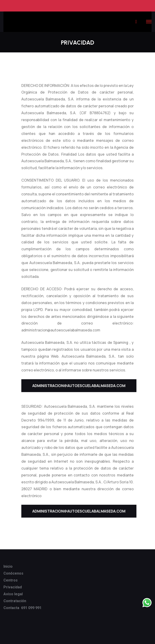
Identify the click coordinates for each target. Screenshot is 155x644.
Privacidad (13, 587)
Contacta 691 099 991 (22, 608)
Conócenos (13, 573)
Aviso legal (13, 594)
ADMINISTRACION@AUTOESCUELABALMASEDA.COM (79, 386)
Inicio (8, 566)
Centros (11, 580)
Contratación (15, 601)
